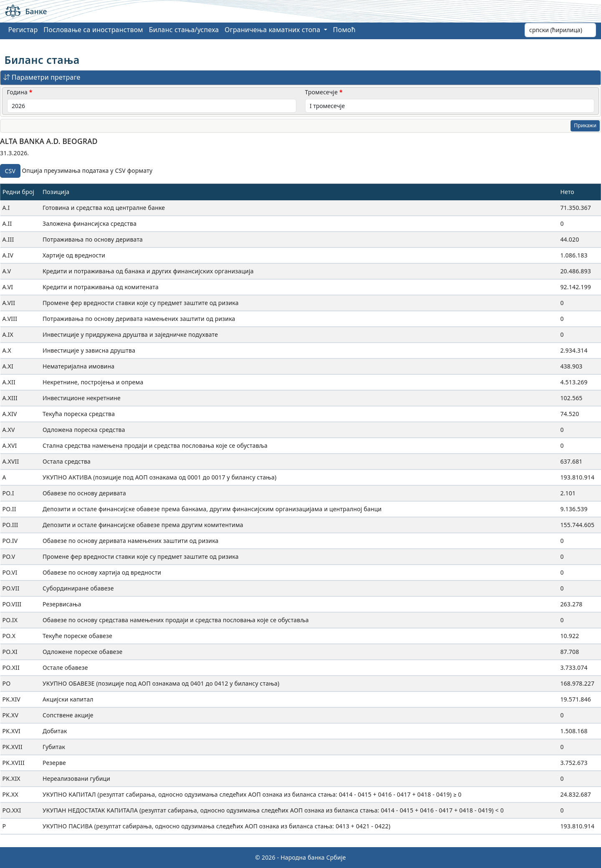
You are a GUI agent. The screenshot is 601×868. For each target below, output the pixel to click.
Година (18, 92)
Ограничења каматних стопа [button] (273, 30)
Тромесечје (322, 92)
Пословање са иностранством (93, 30)
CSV (10, 171)
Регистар (23, 30)
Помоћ (344, 30)
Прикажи (585, 125)
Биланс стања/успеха (184, 30)
